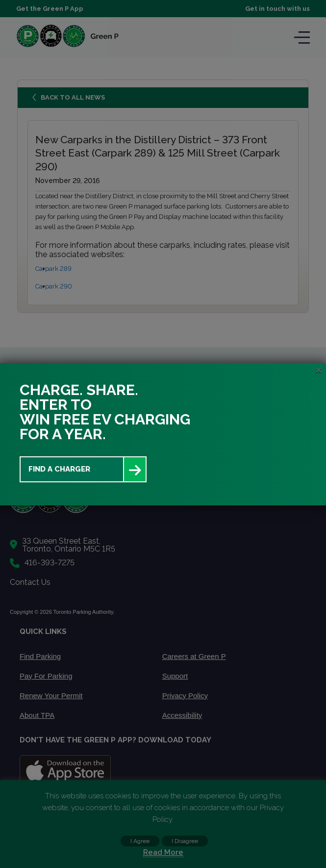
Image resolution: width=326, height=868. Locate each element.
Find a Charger (59, 469)
